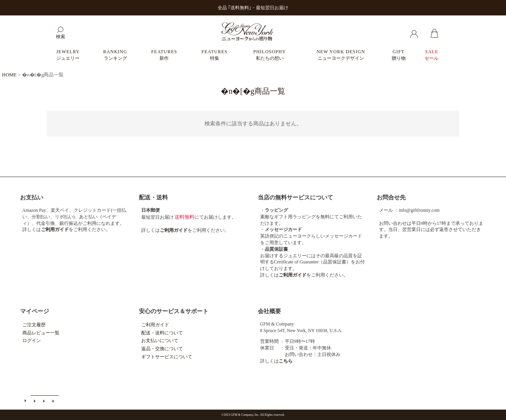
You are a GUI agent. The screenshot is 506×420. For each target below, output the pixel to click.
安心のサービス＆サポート (174, 311)
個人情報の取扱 (54, 401)
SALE (432, 55)
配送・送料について (162, 333)
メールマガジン (36, 401)
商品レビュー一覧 (41, 333)
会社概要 (269, 311)
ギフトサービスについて (167, 357)
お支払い (32, 197)
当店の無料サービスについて (295, 197)
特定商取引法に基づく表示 (45, 401)
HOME (9, 75)
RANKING (115, 55)
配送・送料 (153, 197)
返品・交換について (162, 349)
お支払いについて (160, 341)
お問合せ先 (391, 197)
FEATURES (164, 55)
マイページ (35, 311)
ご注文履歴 (34, 325)
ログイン (32, 341)
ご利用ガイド (155, 325)
